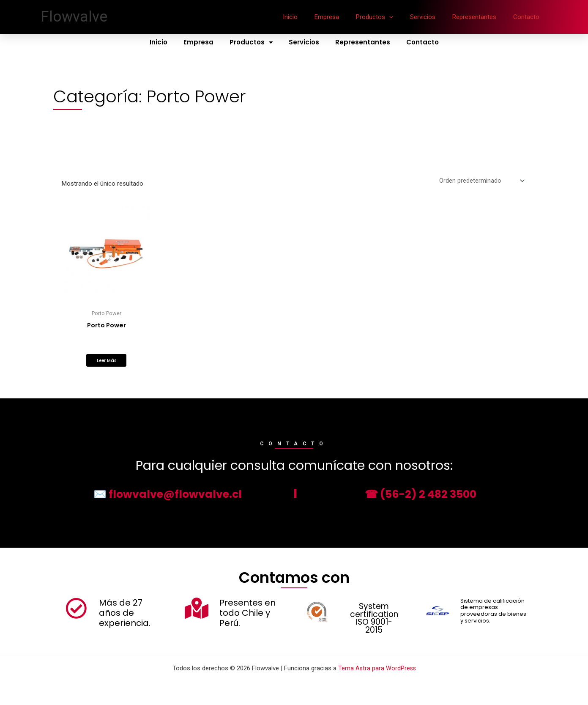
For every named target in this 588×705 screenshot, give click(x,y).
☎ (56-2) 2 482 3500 (421, 496)
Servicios (433, 17)
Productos (389, 17)
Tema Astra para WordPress (377, 668)
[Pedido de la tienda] (481, 181)
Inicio (313, 17)
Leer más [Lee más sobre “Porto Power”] (107, 362)
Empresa (346, 17)
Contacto (528, 17)
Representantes (481, 17)
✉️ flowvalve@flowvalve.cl (167, 496)
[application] (404, 17)
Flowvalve (74, 17)
